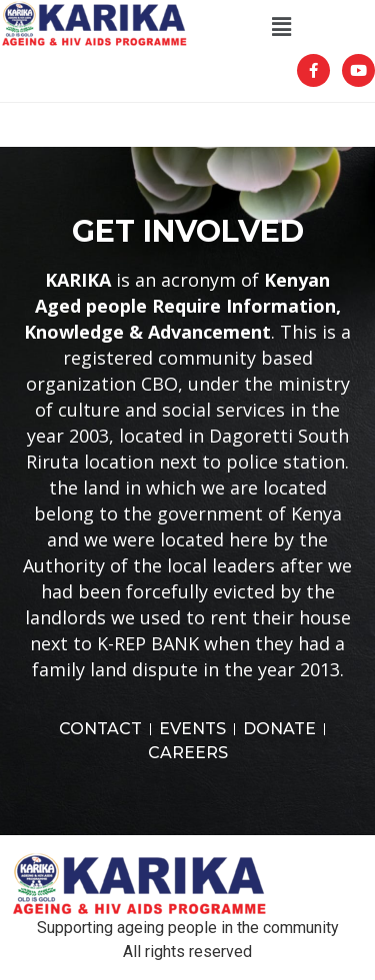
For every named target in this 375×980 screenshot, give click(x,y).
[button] (281, 27)
